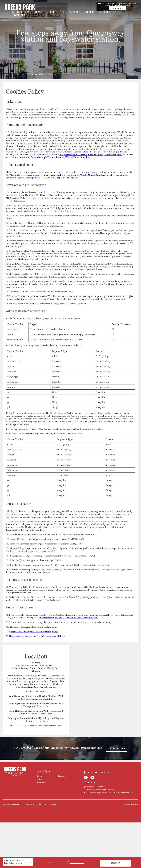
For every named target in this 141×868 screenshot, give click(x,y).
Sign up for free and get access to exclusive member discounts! (70, 748)
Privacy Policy (42, 804)
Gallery (106, 12)
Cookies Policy (28, 804)
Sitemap (54, 804)
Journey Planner (64, 779)
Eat (62, 12)
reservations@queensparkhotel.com (100, 790)
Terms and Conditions (11, 804)
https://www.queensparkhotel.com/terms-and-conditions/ (38, 636)
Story (38, 12)
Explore (75, 12)
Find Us (39, 779)
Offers (90, 12)
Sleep (51, 12)
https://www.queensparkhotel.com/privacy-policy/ (34, 632)
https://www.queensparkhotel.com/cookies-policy (34, 627)
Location (62, 776)
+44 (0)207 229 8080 (95, 787)
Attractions (41, 782)
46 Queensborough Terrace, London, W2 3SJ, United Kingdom (91, 155)
